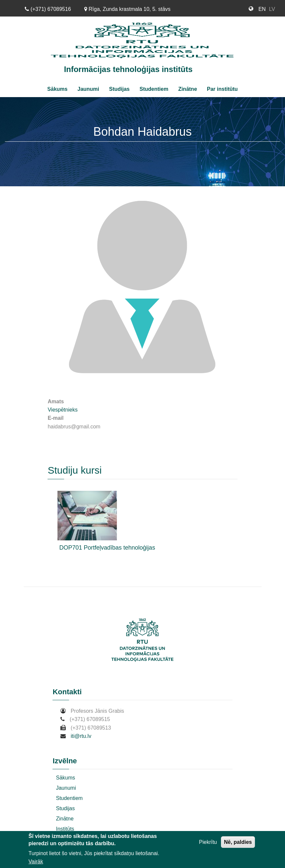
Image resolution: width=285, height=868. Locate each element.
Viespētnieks (62, 410)
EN (262, 9)
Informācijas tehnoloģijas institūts (128, 69)
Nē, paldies (238, 842)
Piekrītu (208, 842)
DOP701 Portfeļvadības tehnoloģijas (107, 548)
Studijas (119, 89)
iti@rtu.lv (81, 736)
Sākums (57, 89)
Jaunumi (88, 89)
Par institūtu (222, 89)
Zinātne (188, 89)
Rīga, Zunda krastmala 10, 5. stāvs (127, 9)
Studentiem (154, 89)
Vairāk (36, 862)
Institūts (65, 829)
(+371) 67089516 (48, 9)
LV (272, 9)
